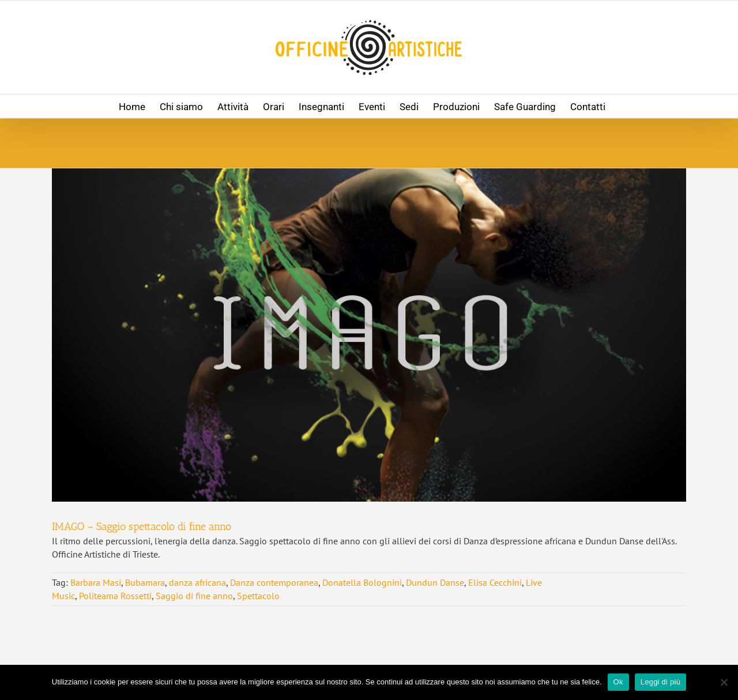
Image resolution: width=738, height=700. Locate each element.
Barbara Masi (96, 582)
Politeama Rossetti (115, 596)
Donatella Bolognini (362, 582)
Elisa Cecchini (495, 582)
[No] (724, 682)
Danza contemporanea (274, 582)
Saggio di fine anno (194, 596)
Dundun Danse (435, 582)
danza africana (197, 582)
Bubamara (145, 582)
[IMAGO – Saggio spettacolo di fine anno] (369, 335)
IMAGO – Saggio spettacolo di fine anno (142, 526)
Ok (618, 682)
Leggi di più (661, 682)
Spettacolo (258, 596)
